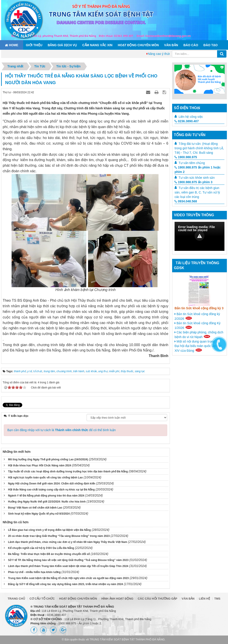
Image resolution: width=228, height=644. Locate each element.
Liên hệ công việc (191, 117)
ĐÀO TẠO (211, 45)
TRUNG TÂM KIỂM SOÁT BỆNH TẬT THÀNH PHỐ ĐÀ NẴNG (127, 640)
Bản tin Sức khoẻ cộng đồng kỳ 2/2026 (197, 316)
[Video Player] (199, 236)
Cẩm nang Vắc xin (97, 45)
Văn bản (171, 45)
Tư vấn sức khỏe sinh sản (197, 178)
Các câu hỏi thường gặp (158, 599)
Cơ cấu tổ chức (42, 599)
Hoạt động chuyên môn (138, 45)
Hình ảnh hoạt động (117, 599)
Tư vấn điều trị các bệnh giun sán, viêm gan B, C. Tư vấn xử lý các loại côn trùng (197, 192)
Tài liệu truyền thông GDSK (197, 266)
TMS (217, 599)
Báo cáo (191, 45)
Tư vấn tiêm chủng (192, 163)
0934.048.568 (186, 201)
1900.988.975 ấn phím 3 (193, 182)
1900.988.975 (186, 157)
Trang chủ (16, 599)
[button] (199, 236)
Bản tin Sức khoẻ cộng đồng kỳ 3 (199, 308)
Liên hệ (204, 599)
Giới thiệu (34, 45)
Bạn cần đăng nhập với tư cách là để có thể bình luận (62, 430)
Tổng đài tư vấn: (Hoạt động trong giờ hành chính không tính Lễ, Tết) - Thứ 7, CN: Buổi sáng (199, 148)
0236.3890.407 (187, 121)
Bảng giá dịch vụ (62, 45)
